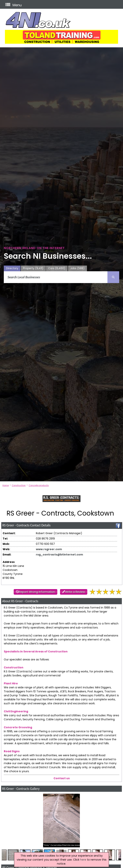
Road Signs (12, 751)
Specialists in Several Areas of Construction (36, 651)
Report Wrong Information (37, 592)
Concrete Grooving (18, 727)
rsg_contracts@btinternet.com (59, 555)
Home (6, 485)
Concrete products (39, 485)
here (83, 860)
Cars (57, 268)
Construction (19, 485)
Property (33, 268)
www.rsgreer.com (49, 549)
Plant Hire (11, 683)
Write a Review (75, 592)
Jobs (77, 268)
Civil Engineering (16, 711)
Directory (12, 268)
